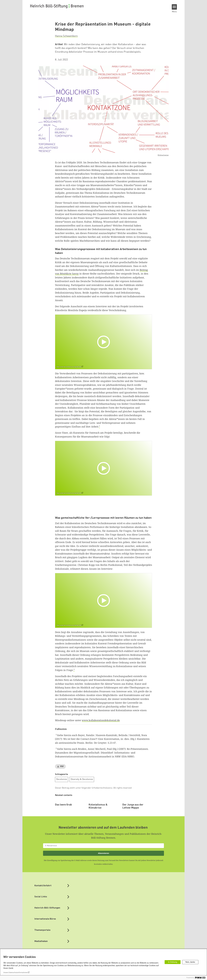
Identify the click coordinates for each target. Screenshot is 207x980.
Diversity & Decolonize (82, 779)
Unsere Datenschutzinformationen (15, 973)
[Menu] (174, 7)
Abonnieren (103, 871)
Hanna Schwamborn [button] (66, 36)
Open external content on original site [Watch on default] (69, 367)
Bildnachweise (163, 155)
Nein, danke (190, 962)
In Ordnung (173, 962)
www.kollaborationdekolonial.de (101, 720)
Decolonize (62, 779)
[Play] (104, 342)
